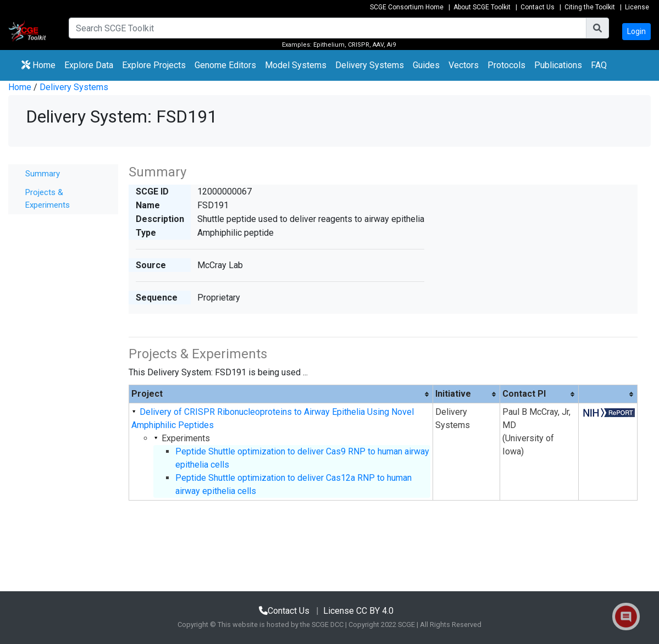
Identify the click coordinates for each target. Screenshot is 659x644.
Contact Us (538, 7)
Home (38, 65)
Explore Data (91, 64)
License (637, 7)
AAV (378, 45)
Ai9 (391, 45)
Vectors (464, 65)
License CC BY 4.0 (358, 611)
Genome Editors (228, 64)
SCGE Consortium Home (407, 7)
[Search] (328, 28)
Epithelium (329, 45)
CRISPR (359, 45)
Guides (426, 65)
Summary (43, 174)
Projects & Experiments (48, 199)
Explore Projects (156, 64)
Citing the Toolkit (590, 7)
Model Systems (296, 65)
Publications (558, 65)
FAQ (599, 65)
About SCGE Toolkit (482, 7)
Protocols (506, 65)
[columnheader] (281, 394)
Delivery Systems (370, 65)
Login (636, 31)
